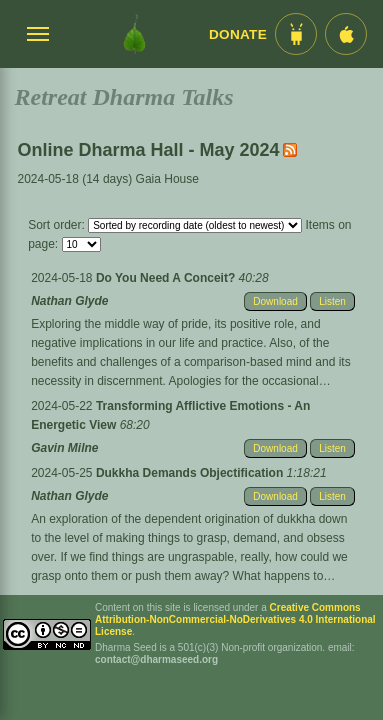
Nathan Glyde (69, 301)
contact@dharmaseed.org (156, 659)
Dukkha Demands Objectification (191, 473)
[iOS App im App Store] (346, 34)
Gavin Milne (64, 448)
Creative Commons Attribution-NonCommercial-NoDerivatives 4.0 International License (235, 619)
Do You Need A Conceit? (167, 278)
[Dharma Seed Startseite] (134, 34)
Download (275, 301)
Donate (238, 34)
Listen (332, 301)
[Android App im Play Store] (296, 34)
